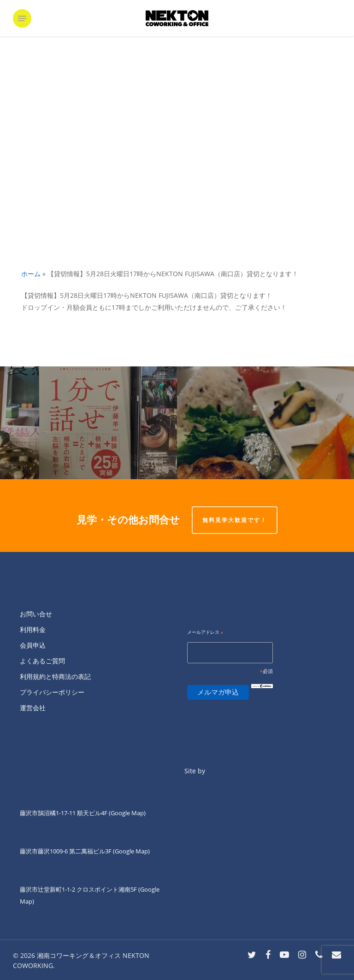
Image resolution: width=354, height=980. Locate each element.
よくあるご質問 (42, 661)
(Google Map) (131, 851)
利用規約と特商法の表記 (55, 676)
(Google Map (126, 813)
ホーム (31, 274)
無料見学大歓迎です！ (235, 520)
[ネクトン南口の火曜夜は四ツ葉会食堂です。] (265, 423)
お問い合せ (36, 614)
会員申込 (33, 645)
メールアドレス (205, 633)
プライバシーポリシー (52, 692)
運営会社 (33, 708)
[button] (22, 18)
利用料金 (33, 629)
